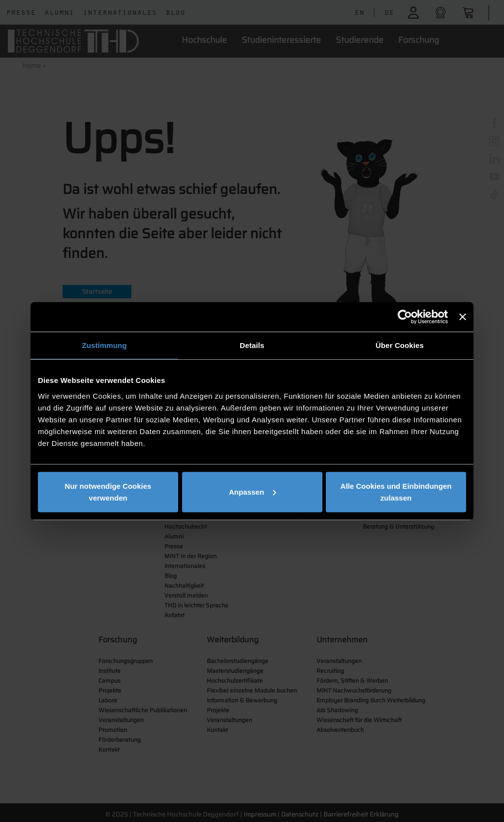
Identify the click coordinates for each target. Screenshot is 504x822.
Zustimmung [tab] (105, 345)
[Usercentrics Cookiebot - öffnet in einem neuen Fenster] (405, 317)
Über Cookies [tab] (400, 345)
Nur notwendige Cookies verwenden (108, 491)
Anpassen (252, 491)
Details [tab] (252, 345)
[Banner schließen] (463, 317)
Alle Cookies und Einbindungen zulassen (396, 491)
